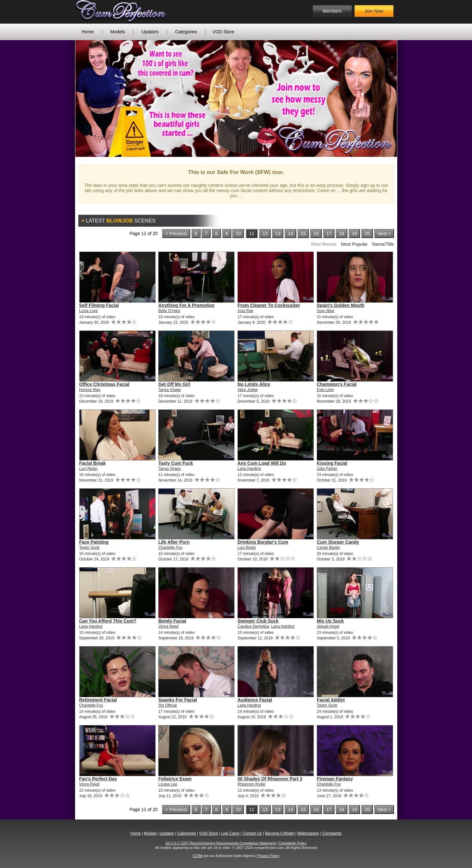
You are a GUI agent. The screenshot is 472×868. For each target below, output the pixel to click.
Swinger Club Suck (258, 621)
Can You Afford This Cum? (108, 621)
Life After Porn (174, 542)
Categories (186, 32)
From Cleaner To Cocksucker (269, 305)
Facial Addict (331, 700)
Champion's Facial (337, 384)
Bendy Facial (172, 621)
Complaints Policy (293, 843)
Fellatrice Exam (175, 779)
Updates (150, 32)
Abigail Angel (328, 626)
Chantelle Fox (170, 548)
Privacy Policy (268, 856)
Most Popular (354, 244)
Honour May (90, 390)
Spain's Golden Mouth (340, 305)
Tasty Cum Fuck (176, 463)
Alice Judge (247, 390)
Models (118, 32)
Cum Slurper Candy (338, 542)
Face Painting (94, 542)
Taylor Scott (89, 548)
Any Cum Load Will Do (262, 463)
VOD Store (224, 32)
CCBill (198, 856)
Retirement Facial (98, 700)
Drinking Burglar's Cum (263, 542)
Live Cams (230, 833)
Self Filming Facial (99, 305)
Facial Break (93, 463)
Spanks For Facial (178, 700)
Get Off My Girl (174, 384)
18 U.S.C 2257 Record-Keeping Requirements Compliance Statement (221, 843)
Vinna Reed (168, 626)
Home (88, 32)
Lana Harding (249, 469)
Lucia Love (89, 311)
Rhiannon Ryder (252, 784)
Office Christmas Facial (104, 384)
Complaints (332, 833)
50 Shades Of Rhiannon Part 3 (270, 779)
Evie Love (325, 390)
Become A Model (280, 833)
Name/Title (383, 244)
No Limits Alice (254, 384)
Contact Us (252, 833)
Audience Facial (255, 700)
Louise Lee (168, 784)
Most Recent (324, 244)
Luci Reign (88, 469)
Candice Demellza (253, 626)
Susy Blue (325, 311)
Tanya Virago (170, 390)
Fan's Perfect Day (98, 779)
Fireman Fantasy (335, 779)
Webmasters (308, 833)
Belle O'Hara (169, 311)
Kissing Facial (332, 463)
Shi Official (167, 705)
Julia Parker (327, 469)
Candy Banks (328, 548)
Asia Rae (245, 311)
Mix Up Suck (330, 621)
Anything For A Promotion (186, 305)
